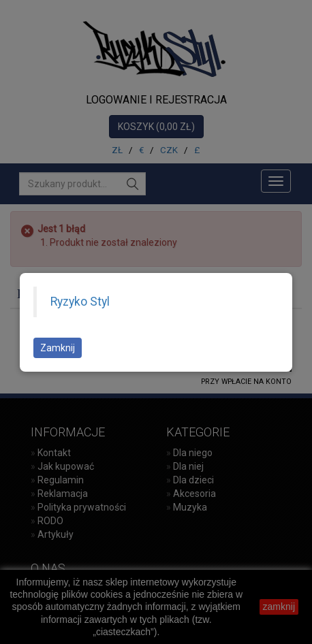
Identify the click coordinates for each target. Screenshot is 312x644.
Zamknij (58, 348)
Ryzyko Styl (80, 302)
